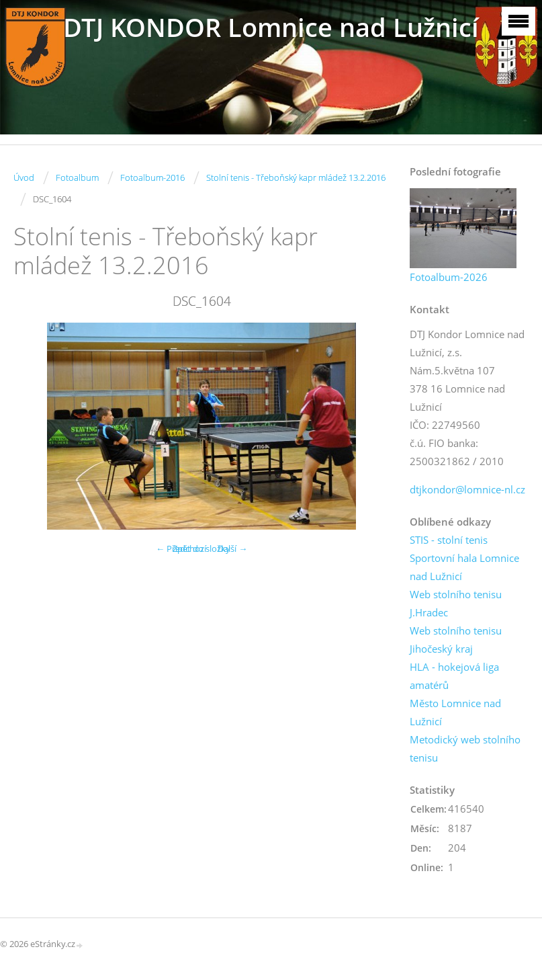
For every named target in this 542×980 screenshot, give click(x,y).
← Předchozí (181, 548)
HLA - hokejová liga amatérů (454, 676)
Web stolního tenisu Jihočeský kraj (456, 640)
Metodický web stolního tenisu (465, 748)
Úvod (24, 177)
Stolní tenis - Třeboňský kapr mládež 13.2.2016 (296, 177)
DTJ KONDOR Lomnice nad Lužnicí (271, 27)
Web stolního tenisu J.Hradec (456, 603)
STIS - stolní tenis (449, 540)
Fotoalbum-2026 (449, 277)
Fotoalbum (77, 177)
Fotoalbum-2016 (152, 177)
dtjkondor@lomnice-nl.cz (467, 489)
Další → (232, 548)
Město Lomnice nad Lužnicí (455, 712)
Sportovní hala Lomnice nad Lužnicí (464, 567)
